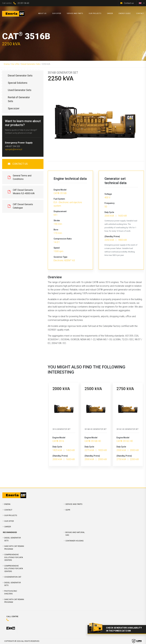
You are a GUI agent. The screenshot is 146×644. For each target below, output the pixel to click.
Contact (8, 510)
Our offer (15, 64)
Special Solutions (18, 83)
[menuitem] (140, 3)
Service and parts (74, 504)
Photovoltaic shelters (11, 592)
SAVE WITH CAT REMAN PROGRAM (14, 548)
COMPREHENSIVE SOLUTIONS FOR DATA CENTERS (14, 557)
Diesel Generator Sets (31, 64)
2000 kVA (61, 389)
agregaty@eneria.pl (14, 149)
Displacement (60, 211)
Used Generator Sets (20, 90)
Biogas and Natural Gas (75, 534)
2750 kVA (125, 389)
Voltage (108, 194)
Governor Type (60, 257)
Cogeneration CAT (13, 577)
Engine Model (60, 190)
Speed (57, 248)
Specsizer (14, 108)
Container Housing (74, 541)
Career (8, 527)
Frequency (109, 203)
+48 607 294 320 (12, 146)
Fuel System (59, 199)
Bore (56, 230)
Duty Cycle (109, 212)
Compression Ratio (63, 239)
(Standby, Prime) (112, 236)
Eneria (7, 64)
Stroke (57, 221)
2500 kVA (93, 389)
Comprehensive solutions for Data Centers (14, 569)
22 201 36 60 (23, 3)
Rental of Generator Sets (19, 99)
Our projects (11, 515)
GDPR (68, 510)
